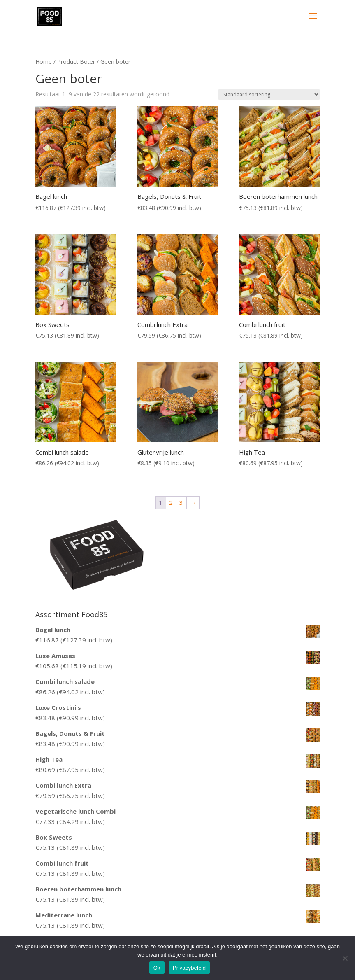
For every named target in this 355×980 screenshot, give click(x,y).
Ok (157, 968)
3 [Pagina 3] (181, 502)
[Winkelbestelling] (269, 94)
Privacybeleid (189, 968)
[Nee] (345, 958)
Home (44, 62)
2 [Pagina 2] (171, 502)
